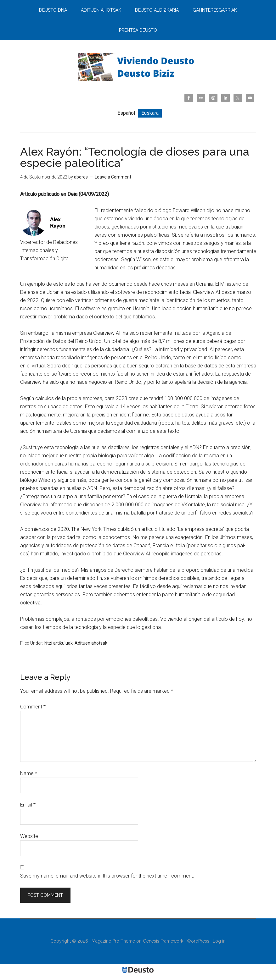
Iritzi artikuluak (58, 643)
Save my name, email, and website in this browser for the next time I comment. (107, 876)
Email (28, 805)
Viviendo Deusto (138, 67)
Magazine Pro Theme (113, 941)
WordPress (198, 941)
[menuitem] (126, 113)
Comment (33, 707)
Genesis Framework (163, 941)
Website (29, 836)
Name (29, 773)
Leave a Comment (113, 177)
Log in (219, 941)
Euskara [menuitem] (150, 113)
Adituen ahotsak (91, 643)
